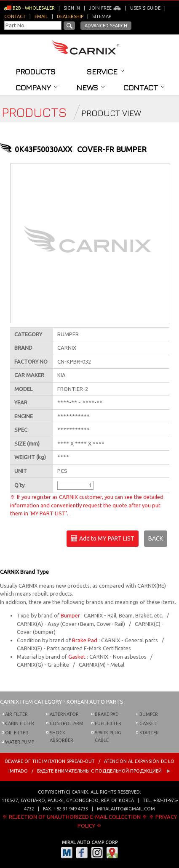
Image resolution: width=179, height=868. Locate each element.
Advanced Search (106, 26)
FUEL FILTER (108, 723)
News (91, 87)
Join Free (105, 8)
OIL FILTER (17, 733)
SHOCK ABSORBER (61, 736)
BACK (156, 538)
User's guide (145, 8)
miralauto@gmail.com (126, 809)
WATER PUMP (20, 742)
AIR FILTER (16, 714)
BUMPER (149, 714)
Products (36, 71)
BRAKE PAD (107, 714)
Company (37, 87)
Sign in (72, 8)
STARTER (149, 733)
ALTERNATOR (64, 714)
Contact (144, 87)
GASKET (148, 723)
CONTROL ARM (67, 723)
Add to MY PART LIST (103, 539)
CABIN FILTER (20, 723)
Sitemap (102, 16)
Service (106, 71)
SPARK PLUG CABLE (108, 736)
